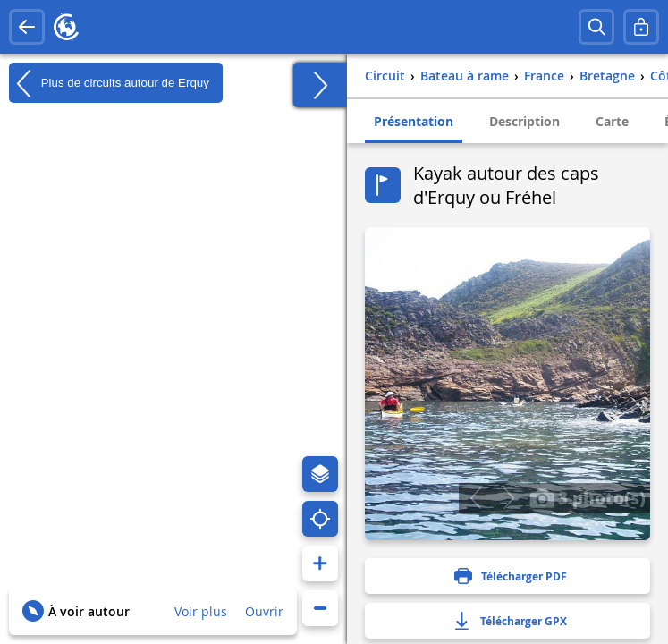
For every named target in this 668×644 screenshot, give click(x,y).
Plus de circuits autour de (109, 83)
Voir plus (201, 611)
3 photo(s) (588, 497)
